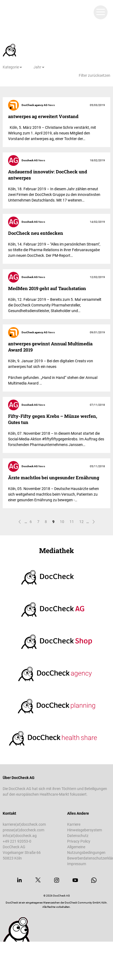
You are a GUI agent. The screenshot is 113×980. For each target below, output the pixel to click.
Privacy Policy (79, 841)
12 (81, 522)
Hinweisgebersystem (85, 830)
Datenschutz (78, 836)
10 (62, 522)
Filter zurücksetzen (95, 75)
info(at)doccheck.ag (20, 836)
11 (72, 522)
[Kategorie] (13, 67)
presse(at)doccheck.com (23, 830)
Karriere (74, 824)
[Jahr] (39, 67)
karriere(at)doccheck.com (24, 824)
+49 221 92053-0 (17, 841)
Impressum (77, 864)
